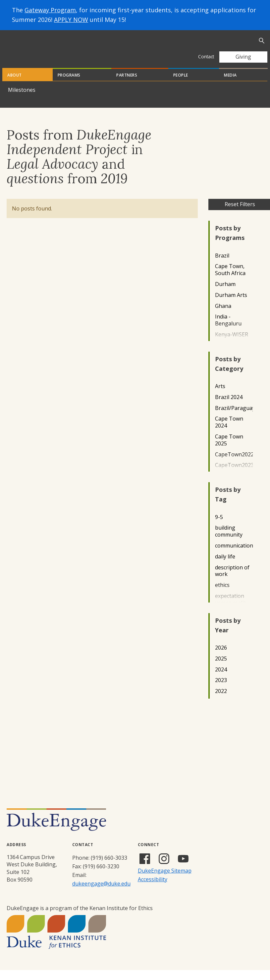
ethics (222, 595)
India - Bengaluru (228, 330)
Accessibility (153, 889)
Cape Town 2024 (229, 432)
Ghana (223, 316)
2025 (221, 669)
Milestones (22, 100)
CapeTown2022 (234, 464)
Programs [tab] (69, 85)
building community (229, 541)
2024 (221, 680)
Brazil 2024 (229, 407)
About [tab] (15, 85)
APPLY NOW (71, 20)
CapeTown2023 (234, 475)
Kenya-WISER (232, 345)
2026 (221, 658)
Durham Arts (231, 305)
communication (234, 556)
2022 (221, 701)
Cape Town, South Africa (230, 280)
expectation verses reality (232, 609)
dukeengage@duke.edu (101, 894)
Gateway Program (50, 10)
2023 (221, 690)
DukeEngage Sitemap (165, 881)
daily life (225, 567)
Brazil (222, 266)
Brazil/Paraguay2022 (234, 418)
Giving (243, 57)
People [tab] (181, 85)
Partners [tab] (127, 85)
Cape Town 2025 (229, 450)
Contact (206, 57)
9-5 (219, 527)
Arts (220, 396)
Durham (225, 294)
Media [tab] (230, 85)
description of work (232, 581)
